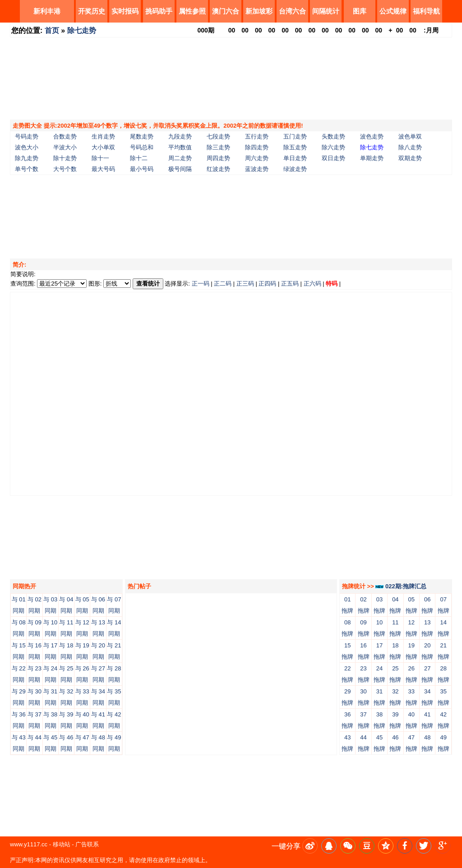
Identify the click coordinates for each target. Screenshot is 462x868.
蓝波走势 (257, 169)
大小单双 (103, 147)
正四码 (267, 284)
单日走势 (295, 158)
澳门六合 (226, 11)
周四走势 (218, 158)
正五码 (290, 284)
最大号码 (103, 169)
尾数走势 (142, 136)
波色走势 (372, 136)
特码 (332, 284)
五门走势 (295, 136)
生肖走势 (103, 136)
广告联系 (87, 844)
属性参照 (192, 11)
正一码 (201, 284)
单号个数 (27, 169)
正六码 (312, 284)
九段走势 (180, 136)
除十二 (139, 158)
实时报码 (125, 11)
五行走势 (257, 136)
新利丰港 (47, 11)
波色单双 (410, 136)
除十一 (100, 158)
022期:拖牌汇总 (401, 586)
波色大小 (27, 147)
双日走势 (333, 158)
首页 (52, 30)
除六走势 (333, 147)
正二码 (223, 284)
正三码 (245, 284)
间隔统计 (326, 11)
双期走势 (410, 158)
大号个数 (65, 169)
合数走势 (65, 136)
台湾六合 (292, 11)
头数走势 (333, 136)
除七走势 (82, 30)
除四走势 (257, 147)
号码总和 (142, 147)
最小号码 (142, 169)
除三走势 (218, 147)
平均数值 (180, 147)
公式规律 (393, 11)
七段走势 (218, 136)
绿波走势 (295, 169)
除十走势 (65, 158)
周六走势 (257, 158)
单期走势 (372, 158)
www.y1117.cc (29, 844)
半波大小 (65, 147)
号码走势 (27, 136)
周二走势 (180, 158)
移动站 (62, 844)
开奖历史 (92, 11)
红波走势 (218, 169)
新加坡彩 (259, 11)
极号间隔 (180, 169)
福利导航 (426, 11)
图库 (360, 11)
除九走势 (27, 158)
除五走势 (295, 147)
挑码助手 (159, 11)
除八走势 (410, 147)
